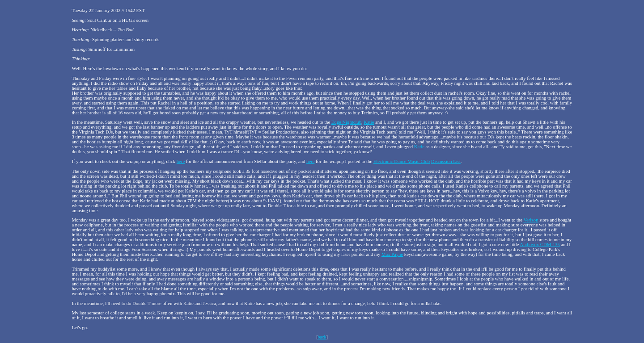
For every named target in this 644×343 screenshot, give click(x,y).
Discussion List (446, 161)
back (322, 337)
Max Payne (392, 254)
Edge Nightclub (346, 122)
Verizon (531, 220)
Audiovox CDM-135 (540, 245)
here (181, 161)
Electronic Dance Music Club (402, 161)
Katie (369, 122)
